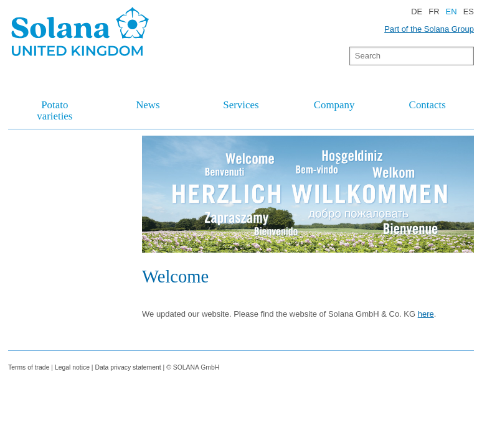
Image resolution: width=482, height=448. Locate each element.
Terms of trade (30, 367)
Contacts (428, 105)
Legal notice (72, 367)
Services (241, 105)
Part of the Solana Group (429, 29)
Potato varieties (54, 110)
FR (434, 12)
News (148, 105)
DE (417, 12)
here (426, 314)
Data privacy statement (128, 367)
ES (469, 12)
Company (334, 105)
